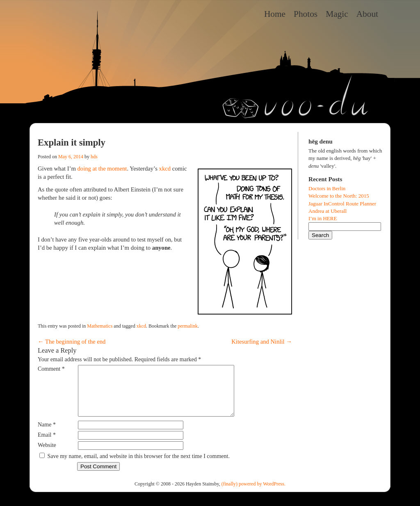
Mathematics (100, 326)
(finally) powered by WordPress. (253, 494)
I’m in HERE (323, 218)
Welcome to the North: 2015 (339, 196)
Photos (306, 14)
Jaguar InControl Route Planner (342, 204)
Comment (51, 369)
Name (47, 434)
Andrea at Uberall (328, 211)
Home (275, 14)
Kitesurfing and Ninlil (262, 342)
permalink (188, 326)
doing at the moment (102, 169)
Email (47, 445)
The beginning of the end (72, 342)
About (367, 14)
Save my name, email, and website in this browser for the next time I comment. (139, 466)
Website (47, 455)
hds (94, 157)
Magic (337, 14)
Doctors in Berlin (327, 188)
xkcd (165, 169)
